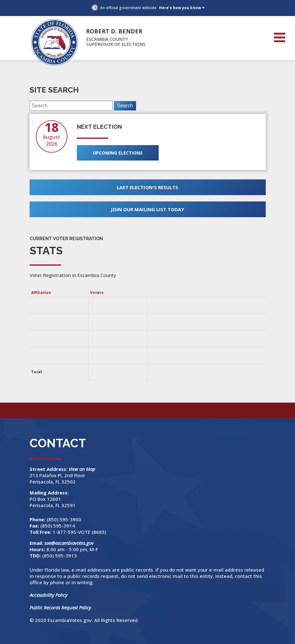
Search (125, 106)
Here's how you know (180, 8)
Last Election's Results (147, 187)
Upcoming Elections (118, 153)
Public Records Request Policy (60, 607)
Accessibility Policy (48, 595)
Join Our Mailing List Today (147, 209)
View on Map (83, 469)
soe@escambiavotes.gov (69, 543)
